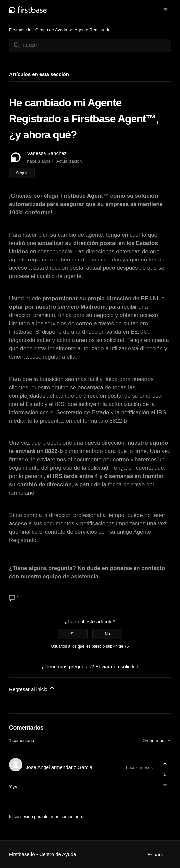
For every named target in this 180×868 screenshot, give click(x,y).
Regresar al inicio (32, 688)
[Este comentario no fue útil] (165, 785)
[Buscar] (90, 45)
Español (159, 855)
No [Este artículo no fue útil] (107, 634)
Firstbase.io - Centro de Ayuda (38, 30)
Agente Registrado (93, 30)
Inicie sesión (21, 817)
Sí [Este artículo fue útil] (73, 634)
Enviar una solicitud (117, 667)
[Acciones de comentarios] (165, 796)
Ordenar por (157, 741)
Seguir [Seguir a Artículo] (22, 173)
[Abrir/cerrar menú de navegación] (166, 9)
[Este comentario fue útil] (165, 764)
